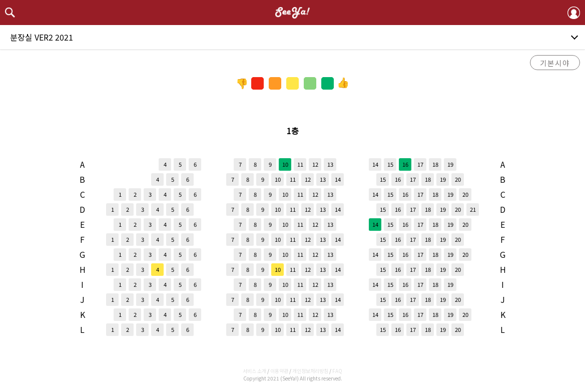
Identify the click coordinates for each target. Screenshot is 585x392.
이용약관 (279, 371)
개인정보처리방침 (310, 371)
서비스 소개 (254, 371)
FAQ (337, 371)
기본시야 (555, 63)
